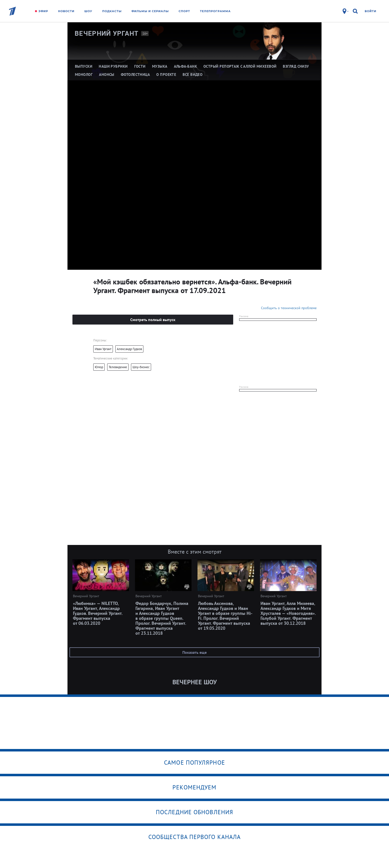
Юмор (99, 367)
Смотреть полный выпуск (153, 320)
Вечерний (107, 33)
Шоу (88, 11)
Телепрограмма (215, 11)
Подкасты (112, 11)
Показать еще (194, 652)
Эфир (43, 11)
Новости (66, 11)
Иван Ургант (103, 349)
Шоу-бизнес (141, 367)
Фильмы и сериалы (150, 11)
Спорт (184, 11)
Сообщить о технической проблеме (289, 308)
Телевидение (118, 367)
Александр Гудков (129, 349)
